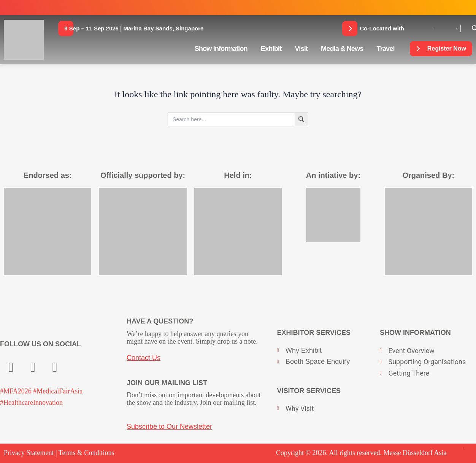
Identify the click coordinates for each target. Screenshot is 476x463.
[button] (134, 29)
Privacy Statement (29, 453)
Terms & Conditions (86, 453)
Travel (385, 49)
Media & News (342, 49)
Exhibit (271, 49)
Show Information (221, 49)
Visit (301, 49)
